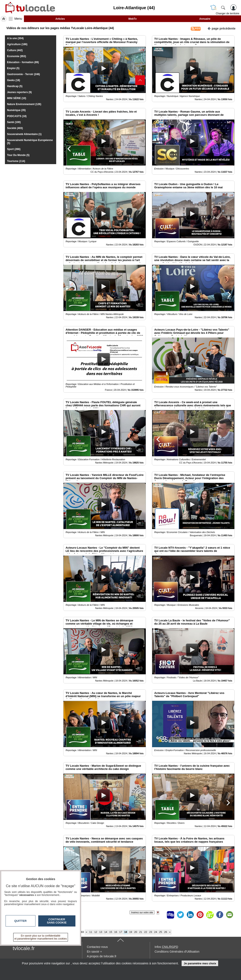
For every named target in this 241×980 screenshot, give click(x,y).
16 (116, 932)
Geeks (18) (14, 80)
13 (101, 932)
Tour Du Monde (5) (18, 155)
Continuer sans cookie (57, 921)
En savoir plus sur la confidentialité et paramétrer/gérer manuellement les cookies (41, 937)
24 (155, 932)
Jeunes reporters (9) (19, 92)
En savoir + (94, 952)
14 (106, 932)
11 (91, 932)
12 (96, 932)
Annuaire (205, 19)
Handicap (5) (15, 86)
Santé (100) (14, 122)
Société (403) (15, 128)
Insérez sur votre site (142, 912)
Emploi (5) (13, 68)
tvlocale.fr (24, 948)
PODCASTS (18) (17, 116)
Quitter (21, 921)
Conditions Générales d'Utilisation (177, 952)
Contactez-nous (97, 947)
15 (111, 932)
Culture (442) (15, 50)
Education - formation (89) (23, 62)
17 (121, 932)
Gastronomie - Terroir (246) (24, 74)
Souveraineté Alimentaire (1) (24, 134)
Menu (18, 19)
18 (126, 932)
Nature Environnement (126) (24, 104)
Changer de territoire (228, 13)
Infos (166, 947)
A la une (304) (15, 38)
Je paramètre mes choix (200, 963)
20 (136, 932)
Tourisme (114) (16, 161)
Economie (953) (17, 56)
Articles (60, 19)
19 (131, 932)
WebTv (132, 19)
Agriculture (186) (17, 44)
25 (161, 932)
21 (140, 932)
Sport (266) (14, 149)
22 (146, 932)
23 (151, 932)
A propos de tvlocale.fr (102, 956)
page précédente (221, 28)
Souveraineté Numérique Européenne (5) (30, 142)
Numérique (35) (16, 110)
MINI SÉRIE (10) (17, 98)
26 (165, 932)
